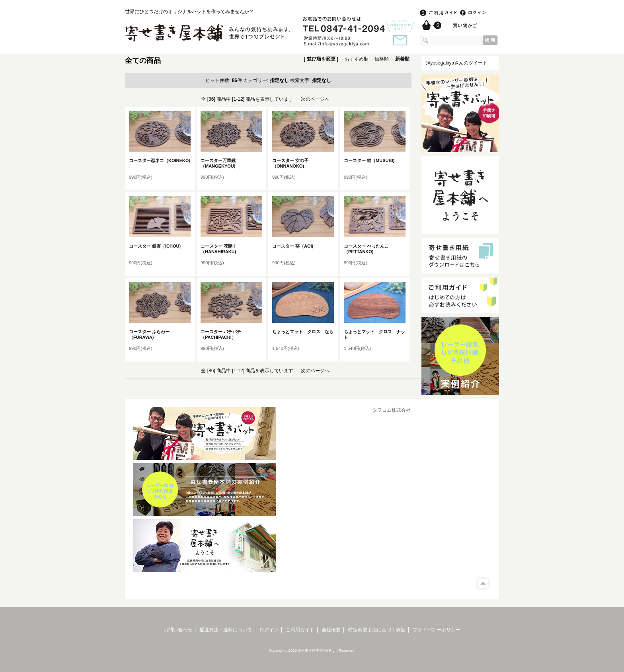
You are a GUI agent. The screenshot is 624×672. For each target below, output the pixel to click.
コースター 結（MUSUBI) (371, 160)
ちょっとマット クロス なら (303, 332)
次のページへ (315, 99)
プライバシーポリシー (437, 630)
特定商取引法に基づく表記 (377, 630)
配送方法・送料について (226, 630)
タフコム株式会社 (392, 410)
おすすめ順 (357, 59)
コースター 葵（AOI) (295, 246)
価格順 (382, 59)
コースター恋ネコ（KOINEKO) (162, 160)
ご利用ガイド (300, 630)
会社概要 (331, 630)
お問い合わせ (178, 630)
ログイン (269, 630)
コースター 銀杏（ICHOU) (157, 246)
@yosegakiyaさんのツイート (456, 63)
